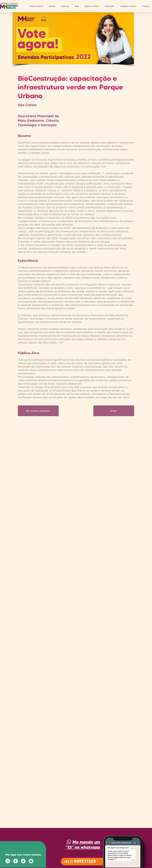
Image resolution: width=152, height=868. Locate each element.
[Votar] (114, 411)
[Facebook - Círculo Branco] (16, 861)
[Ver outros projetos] (38, 411)
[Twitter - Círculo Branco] (23, 861)
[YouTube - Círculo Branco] (31, 861)
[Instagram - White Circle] (8, 861)
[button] (52, 6)
